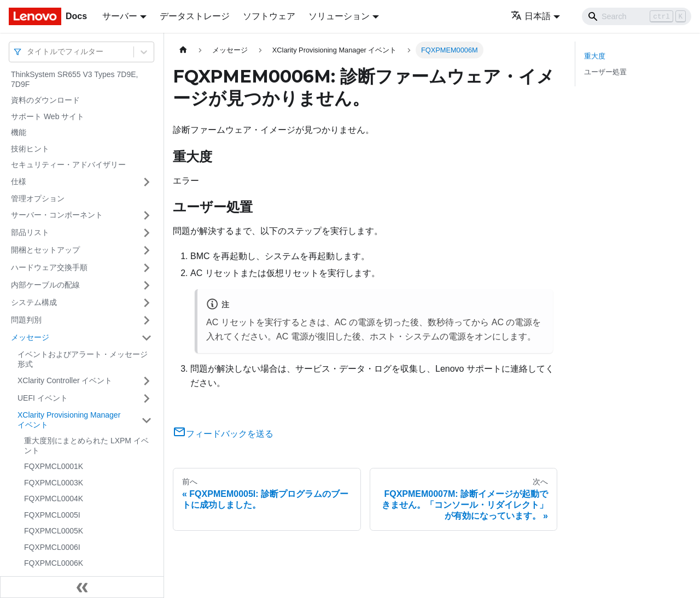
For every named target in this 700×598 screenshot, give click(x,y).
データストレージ (195, 16)
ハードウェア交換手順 (49, 267)
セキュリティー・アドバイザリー (68, 165)
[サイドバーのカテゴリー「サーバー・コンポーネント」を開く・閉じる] (147, 215)
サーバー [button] (120, 16)
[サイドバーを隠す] (82, 587)
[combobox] (28, 52)
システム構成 (34, 302)
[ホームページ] (183, 50)
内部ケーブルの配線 (45, 285)
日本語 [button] (531, 16)
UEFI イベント (43, 398)
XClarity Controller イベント (65, 380)
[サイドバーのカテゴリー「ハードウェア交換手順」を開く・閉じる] (147, 268)
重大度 (595, 56)
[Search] (637, 16)
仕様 (19, 181)
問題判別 (26, 320)
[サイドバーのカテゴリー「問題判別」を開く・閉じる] (147, 320)
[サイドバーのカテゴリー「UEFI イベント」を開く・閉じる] (147, 398)
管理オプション (38, 198)
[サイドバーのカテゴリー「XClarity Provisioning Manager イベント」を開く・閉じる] (147, 420)
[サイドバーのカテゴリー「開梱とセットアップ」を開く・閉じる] (147, 250)
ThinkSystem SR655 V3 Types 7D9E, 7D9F (74, 79)
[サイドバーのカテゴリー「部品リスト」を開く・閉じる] (147, 233)
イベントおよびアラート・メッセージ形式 (83, 359)
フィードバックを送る (223, 434)
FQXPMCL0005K (54, 531)
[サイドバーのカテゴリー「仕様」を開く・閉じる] (147, 182)
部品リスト (30, 232)
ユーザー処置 (605, 72)
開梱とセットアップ (45, 250)
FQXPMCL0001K (54, 466)
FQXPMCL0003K (54, 483)
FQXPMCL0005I (52, 515)
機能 (19, 132)
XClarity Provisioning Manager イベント (69, 420)
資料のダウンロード (45, 100)
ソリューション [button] (339, 16)
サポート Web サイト (48, 116)
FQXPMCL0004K (54, 499)
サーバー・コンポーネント (57, 215)
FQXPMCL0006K (54, 563)
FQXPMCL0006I (52, 547)
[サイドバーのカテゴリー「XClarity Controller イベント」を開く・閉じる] (147, 381)
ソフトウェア (269, 16)
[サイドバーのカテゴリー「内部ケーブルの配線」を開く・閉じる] (147, 285)
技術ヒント (30, 149)
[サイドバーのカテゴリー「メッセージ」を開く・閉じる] (147, 338)
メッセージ (30, 337)
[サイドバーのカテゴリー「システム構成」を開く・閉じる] (147, 303)
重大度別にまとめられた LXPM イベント (86, 445)
